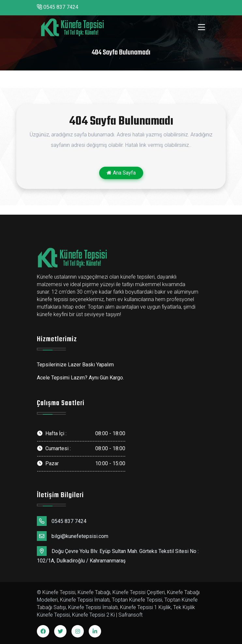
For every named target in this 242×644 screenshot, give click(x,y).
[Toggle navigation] (202, 27)
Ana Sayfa (121, 173)
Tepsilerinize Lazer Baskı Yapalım (75, 365)
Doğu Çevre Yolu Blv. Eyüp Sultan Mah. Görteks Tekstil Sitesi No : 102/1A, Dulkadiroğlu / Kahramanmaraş (118, 555)
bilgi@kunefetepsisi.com (73, 536)
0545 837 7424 (58, 7)
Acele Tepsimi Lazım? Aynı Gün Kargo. (80, 378)
